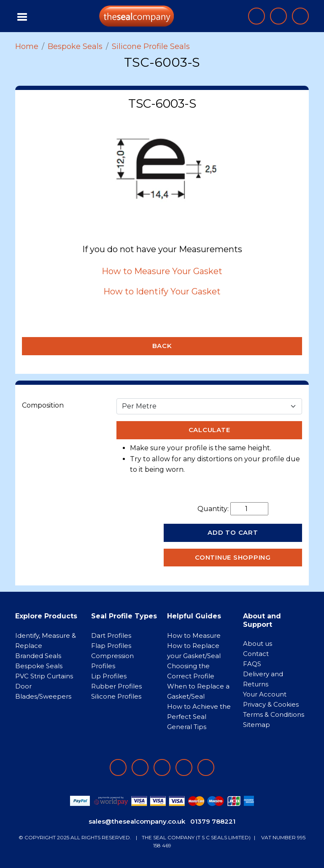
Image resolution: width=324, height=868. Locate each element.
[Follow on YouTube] (206, 767)
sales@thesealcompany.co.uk (137, 821)
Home (27, 46)
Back (162, 346)
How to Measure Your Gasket (162, 271)
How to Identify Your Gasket (162, 291)
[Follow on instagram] (162, 767)
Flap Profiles (111, 646)
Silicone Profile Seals (151, 46)
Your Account (265, 694)
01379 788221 (213, 821)
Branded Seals (38, 656)
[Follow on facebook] (118, 767)
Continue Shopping (233, 557)
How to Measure (194, 635)
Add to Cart (233, 532)
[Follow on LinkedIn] (140, 767)
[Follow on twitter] (184, 767)
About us (258, 644)
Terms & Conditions (274, 714)
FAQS (252, 664)
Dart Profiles (111, 635)
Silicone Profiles (116, 696)
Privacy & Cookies (271, 704)
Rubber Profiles (116, 686)
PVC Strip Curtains (44, 676)
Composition (43, 405)
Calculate (209, 430)
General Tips (187, 727)
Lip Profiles (109, 676)
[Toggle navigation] (23, 16)
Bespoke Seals (75, 46)
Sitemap (256, 725)
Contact (256, 654)
